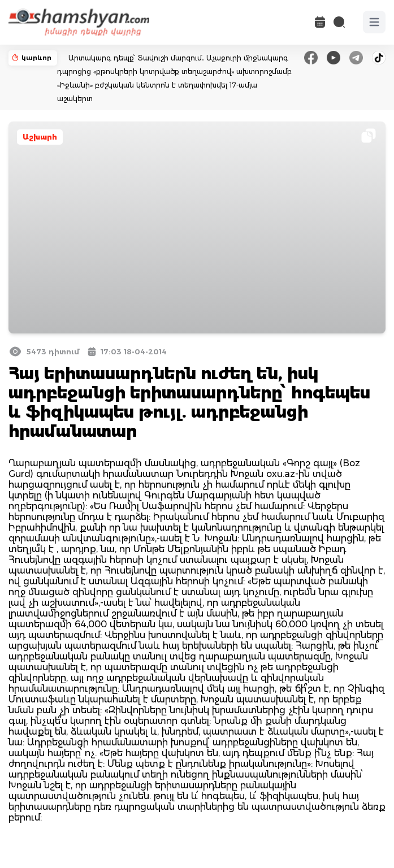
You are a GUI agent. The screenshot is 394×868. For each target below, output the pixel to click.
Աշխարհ (40, 137)
